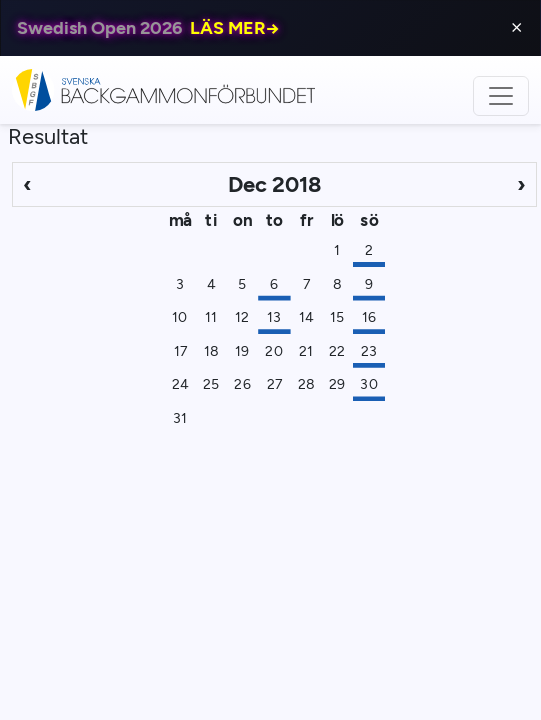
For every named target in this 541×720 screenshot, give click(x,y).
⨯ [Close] (516, 27)
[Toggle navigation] (501, 96)
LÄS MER (235, 28)
